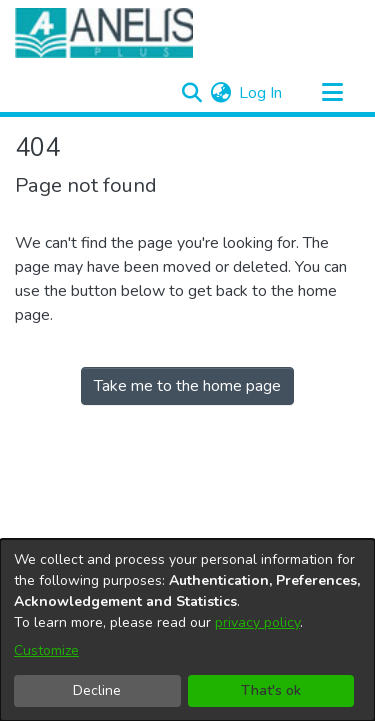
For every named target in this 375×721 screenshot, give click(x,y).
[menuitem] (220, 93)
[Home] (104, 33)
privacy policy (257, 622)
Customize (46, 650)
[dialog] (187, 630)
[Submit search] (191, 93)
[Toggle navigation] (332, 93)
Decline (97, 690)
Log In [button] (261, 93)
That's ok (271, 690)
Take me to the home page (187, 386)
